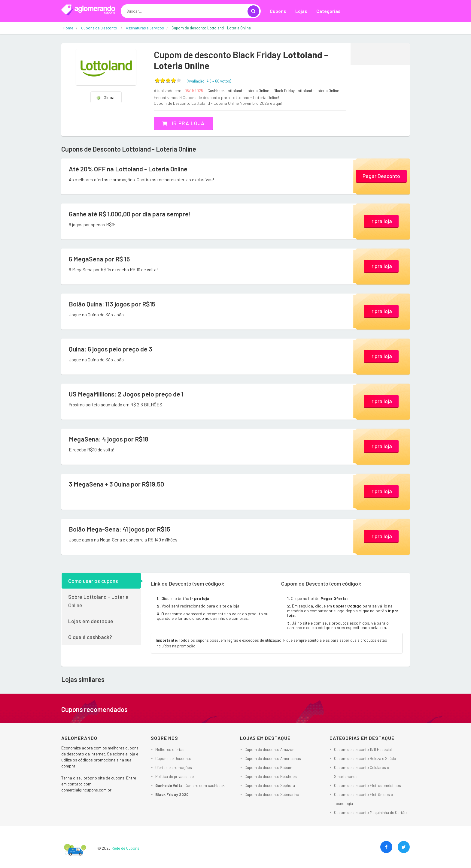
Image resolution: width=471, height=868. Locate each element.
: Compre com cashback (190, 785)
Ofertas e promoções (174, 767)
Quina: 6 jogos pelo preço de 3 (111, 349)
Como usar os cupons (93, 580)
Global (106, 97)
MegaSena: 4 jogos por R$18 (109, 439)
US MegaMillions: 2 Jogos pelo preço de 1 (126, 394)
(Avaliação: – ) (209, 81)
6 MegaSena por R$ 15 (100, 259)
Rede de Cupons (125, 848)
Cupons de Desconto (173, 758)
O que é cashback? (90, 637)
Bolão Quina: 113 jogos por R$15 (112, 304)
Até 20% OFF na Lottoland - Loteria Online (129, 169)
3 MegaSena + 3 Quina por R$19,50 (117, 484)
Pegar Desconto (381, 176)
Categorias (328, 11)
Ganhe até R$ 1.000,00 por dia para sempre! (130, 214)
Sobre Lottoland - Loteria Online (98, 601)
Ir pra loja (184, 123)
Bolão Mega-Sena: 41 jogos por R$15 (120, 529)
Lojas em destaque (91, 621)
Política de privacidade (175, 776)
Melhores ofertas (170, 749)
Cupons (278, 11)
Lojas (301, 11)
